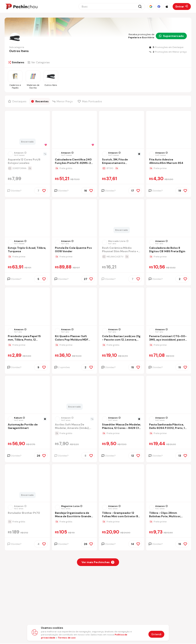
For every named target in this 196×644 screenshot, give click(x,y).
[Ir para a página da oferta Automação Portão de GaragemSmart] (27, 433)
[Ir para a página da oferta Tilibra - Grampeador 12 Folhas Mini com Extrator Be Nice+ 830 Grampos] (122, 522)
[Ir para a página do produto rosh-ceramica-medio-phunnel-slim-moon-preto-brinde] (122, 218)
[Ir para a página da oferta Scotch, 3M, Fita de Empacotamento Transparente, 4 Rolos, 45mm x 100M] (122, 168)
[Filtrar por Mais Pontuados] (91, 101)
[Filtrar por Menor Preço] (63, 101)
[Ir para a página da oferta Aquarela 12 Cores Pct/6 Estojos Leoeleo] (27, 168)
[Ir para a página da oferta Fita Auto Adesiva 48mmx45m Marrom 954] (169, 168)
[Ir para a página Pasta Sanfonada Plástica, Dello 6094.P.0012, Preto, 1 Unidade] (169, 427)
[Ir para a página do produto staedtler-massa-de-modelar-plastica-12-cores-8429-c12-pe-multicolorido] (122, 395)
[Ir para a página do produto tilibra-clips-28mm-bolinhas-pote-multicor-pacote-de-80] (169, 483)
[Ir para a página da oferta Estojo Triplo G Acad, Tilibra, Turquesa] (27, 257)
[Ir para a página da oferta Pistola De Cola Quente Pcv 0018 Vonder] (74, 257)
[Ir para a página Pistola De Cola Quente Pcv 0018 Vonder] (74, 250)
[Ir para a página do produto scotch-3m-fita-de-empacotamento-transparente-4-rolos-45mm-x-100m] (122, 130)
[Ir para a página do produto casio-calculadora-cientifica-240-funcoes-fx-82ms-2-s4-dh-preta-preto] (74, 130)
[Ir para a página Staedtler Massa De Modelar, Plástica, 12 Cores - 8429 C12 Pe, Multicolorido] (122, 427)
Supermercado (171, 36)
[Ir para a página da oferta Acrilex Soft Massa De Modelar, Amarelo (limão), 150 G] (74, 433)
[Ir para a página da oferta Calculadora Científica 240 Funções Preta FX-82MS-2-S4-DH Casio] (74, 168)
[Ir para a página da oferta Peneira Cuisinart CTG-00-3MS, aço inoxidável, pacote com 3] (169, 345)
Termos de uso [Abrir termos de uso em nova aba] (67, 638)
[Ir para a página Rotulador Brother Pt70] (27, 515)
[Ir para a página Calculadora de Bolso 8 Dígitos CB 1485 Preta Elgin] (169, 250)
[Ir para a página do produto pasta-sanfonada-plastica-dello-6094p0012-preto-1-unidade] (169, 395)
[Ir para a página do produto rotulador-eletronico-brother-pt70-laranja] (27, 483)
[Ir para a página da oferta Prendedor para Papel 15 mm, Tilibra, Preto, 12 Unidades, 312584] (27, 345)
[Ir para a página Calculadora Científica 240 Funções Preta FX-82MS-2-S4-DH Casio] (74, 162)
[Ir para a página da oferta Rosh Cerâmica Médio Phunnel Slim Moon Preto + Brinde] (122, 257)
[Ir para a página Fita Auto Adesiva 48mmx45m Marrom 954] (169, 162)
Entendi (156, 634)
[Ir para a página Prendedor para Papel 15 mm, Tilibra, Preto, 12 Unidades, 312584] (27, 338)
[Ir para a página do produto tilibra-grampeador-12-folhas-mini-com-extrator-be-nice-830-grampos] (122, 483)
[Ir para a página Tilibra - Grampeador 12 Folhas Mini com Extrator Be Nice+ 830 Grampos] (122, 515)
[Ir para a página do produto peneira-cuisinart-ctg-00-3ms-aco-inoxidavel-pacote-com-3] (169, 307)
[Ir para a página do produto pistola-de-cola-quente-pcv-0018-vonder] (74, 218)
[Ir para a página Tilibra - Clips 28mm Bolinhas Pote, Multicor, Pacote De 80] (169, 515)
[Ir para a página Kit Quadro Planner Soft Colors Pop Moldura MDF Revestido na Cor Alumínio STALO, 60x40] (74, 338)
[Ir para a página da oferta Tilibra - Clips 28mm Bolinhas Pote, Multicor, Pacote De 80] (169, 522)
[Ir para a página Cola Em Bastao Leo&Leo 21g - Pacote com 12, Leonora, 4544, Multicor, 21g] (122, 338)
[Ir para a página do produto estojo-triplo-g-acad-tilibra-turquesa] (27, 218)
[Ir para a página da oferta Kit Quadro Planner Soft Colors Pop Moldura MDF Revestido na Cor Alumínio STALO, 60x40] (74, 345)
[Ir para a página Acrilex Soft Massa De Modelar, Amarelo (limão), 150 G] (74, 427)
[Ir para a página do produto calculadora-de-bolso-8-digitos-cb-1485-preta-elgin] (169, 218)
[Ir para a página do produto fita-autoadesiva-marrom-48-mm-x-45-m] (169, 130)
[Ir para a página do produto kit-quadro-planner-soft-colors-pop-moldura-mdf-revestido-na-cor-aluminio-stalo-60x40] (74, 307)
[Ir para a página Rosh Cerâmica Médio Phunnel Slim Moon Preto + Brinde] (122, 250)
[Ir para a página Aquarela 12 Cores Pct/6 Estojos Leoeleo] (27, 162)
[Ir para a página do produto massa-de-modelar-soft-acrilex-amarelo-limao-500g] (74, 395)
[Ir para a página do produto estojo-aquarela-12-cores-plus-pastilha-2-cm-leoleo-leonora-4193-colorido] (27, 130)
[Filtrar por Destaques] (18, 101)
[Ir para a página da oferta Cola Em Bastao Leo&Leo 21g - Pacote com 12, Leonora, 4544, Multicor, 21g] (122, 345)
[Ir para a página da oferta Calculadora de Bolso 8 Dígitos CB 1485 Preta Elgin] (169, 257)
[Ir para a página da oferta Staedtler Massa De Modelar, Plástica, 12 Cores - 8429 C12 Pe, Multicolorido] (122, 433)
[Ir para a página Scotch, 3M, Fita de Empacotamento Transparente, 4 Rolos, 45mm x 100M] (122, 162)
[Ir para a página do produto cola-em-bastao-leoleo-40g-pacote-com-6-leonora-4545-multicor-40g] (122, 307)
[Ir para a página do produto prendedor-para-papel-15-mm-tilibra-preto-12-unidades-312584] (27, 307)
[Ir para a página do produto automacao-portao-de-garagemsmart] (27, 395)
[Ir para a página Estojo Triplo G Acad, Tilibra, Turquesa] (27, 250)
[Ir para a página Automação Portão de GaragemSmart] (27, 427)
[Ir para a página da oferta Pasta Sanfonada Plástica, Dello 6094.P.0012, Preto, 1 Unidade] (169, 433)
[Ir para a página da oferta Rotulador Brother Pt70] (27, 522)
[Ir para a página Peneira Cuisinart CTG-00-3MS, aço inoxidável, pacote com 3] (169, 338)
